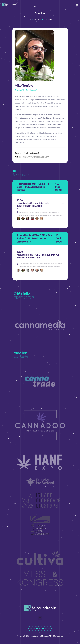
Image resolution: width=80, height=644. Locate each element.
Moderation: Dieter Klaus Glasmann (51, 215)
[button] (40, 618)
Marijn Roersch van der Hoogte (29, 212)
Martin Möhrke (32, 267)
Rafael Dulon (34, 215)
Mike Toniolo (44, 212)
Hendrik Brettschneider (46, 264)
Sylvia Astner (53, 212)
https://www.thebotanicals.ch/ (36, 157)
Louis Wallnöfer (24, 264)
